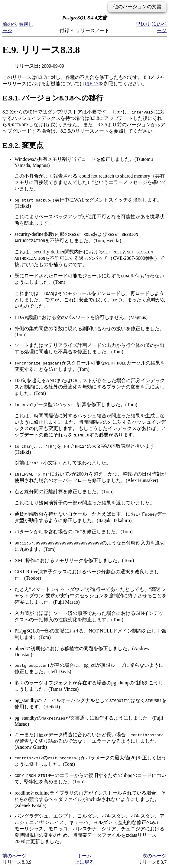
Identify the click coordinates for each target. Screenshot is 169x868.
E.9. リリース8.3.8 (41, 50)
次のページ (154, 856)
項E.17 (92, 84)
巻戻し (26, 24)
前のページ (15, 856)
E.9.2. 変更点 (23, 145)
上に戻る (84, 862)
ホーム (84, 856)
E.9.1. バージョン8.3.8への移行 (53, 98)
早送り (143, 24)
